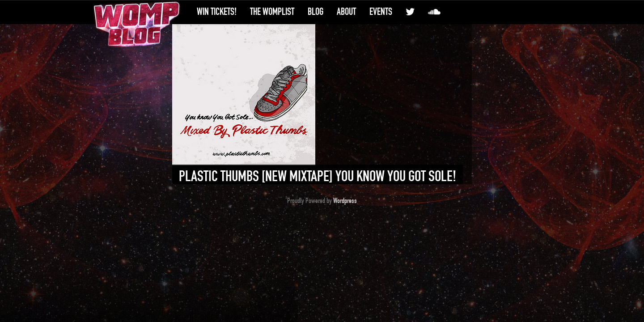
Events (381, 12)
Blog (316, 12)
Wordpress (345, 201)
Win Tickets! (217, 12)
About (346, 12)
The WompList (272, 12)
